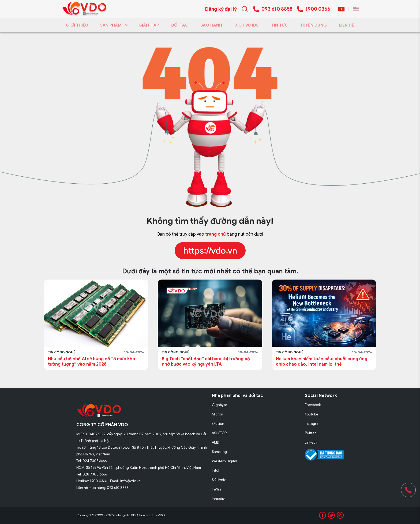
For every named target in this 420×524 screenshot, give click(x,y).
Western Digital (224, 461)
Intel (215, 471)
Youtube (312, 414)
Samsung (219, 452)
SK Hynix (219, 480)
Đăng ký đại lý (221, 9)
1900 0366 (318, 9)
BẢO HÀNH (211, 25)
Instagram (313, 424)
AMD (216, 442)
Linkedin (312, 442)
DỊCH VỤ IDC (247, 25)
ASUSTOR (219, 433)
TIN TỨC (280, 25)
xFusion (218, 424)
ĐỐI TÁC (180, 25)
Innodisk (219, 499)
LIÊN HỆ (347, 25)
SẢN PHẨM (113, 25)
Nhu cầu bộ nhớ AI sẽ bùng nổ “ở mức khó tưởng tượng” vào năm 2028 (92, 362)
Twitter (310, 433)
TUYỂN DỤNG (313, 25)
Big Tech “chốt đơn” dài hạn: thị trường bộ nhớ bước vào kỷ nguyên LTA (206, 362)
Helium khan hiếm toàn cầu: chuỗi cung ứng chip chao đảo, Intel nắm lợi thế (322, 362)
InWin (216, 489)
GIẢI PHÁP (149, 25)
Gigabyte (220, 405)
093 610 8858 (277, 9)
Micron (217, 414)
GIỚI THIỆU (77, 25)
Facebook (313, 405)
